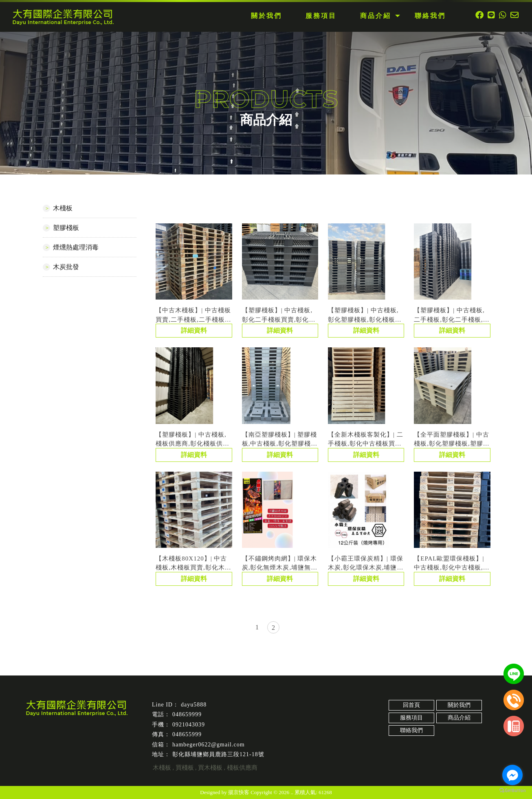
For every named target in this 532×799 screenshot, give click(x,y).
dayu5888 (194, 705)
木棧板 (63, 208)
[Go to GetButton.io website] (512, 791)
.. (292, 792)
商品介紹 (459, 718)
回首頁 (411, 705)
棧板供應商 (242, 768)
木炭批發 (66, 267)
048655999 (187, 734)
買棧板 (185, 768)
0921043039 (189, 725)
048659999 (187, 714)
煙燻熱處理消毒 (76, 247)
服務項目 (411, 718)
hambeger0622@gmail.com (209, 745)
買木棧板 (210, 768)
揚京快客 (239, 792)
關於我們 (459, 705)
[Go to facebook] (512, 775)
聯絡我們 (411, 730)
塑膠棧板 (66, 228)
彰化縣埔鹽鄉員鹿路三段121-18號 (218, 754)
